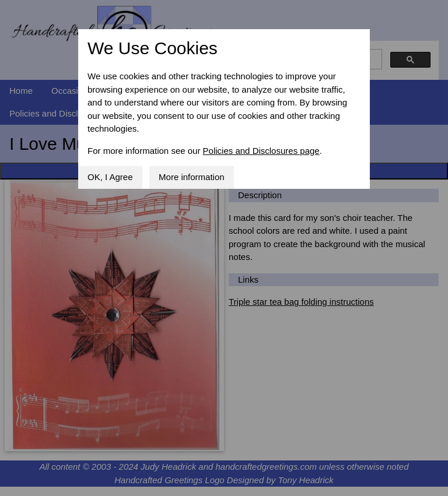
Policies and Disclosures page (261, 151)
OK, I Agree (110, 177)
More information (192, 177)
